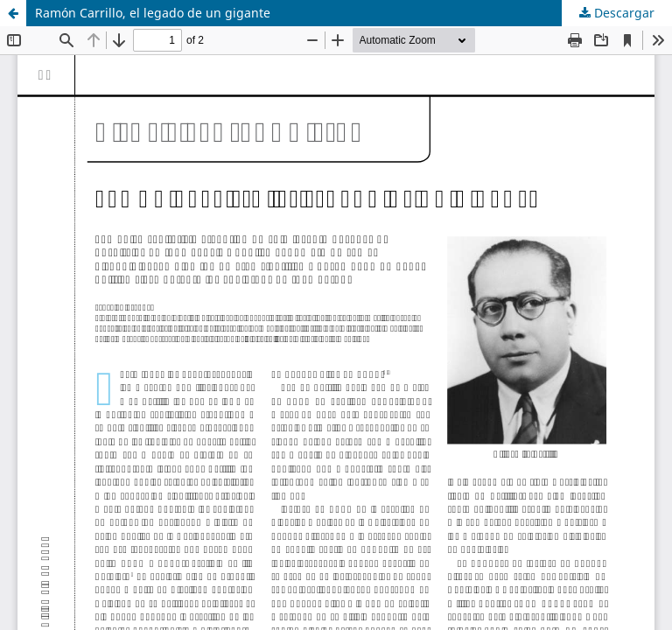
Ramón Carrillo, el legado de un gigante (153, 13)
